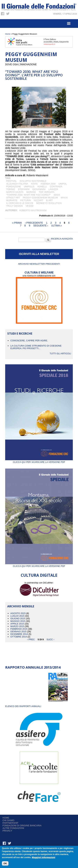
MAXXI (64, 198)
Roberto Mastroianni (33, 210)
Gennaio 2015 (18, 631)
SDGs (57, 195)
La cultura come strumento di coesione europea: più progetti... (36, 347)
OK (5, 864)
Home (8, 34)
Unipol (63, 184)
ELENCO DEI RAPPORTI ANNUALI (23, 706)
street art (13, 198)
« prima (17, 223)
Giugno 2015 (18, 619)
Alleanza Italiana (17, 184)
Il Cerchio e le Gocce (20, 203)
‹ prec (31, 639)
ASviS (34, 184)
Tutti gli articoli (60, 354)
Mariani (31, 192)
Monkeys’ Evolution (49, 203)
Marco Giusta (15, 192)
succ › (50, 639)
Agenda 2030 (48, 184)
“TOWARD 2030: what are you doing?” (28, 195)
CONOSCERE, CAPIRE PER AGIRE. (29, 341)
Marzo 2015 (17, 626)
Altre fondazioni (13, 828)
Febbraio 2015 (19, 629)
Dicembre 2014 (19, 634)
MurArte (12, 200)
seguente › (41, 226)
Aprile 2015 (17, 624)
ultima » (56, 226)
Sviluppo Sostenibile (33, 181)
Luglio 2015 (17, 616)
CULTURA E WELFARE (39, 272)
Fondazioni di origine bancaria (22, 826)
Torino (11, 189)
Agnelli (42, 186)
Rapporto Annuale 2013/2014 (33, 667)
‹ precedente (34, 223)
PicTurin (26, 200)
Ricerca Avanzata (62, 239)
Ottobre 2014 (19, 637)
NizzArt (38, 200)
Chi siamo (8, 820)
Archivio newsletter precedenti (39, 264)
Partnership (10, 823)
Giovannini (39, 189)
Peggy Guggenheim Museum (40, 198)
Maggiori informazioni (43, 858)
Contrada (56, 186)
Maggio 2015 (18, 621)
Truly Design (14, 206)
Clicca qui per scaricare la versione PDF (39, 461)
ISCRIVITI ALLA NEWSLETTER (39, 254)
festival (11, 181)
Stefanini (24, 189)
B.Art (49, 200)
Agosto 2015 (18, 613)
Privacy (7, 831)
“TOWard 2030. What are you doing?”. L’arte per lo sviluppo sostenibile (34, 75)
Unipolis (29, 186)
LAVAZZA (53, 189)
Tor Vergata (47, 192)
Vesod (30, 206)
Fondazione (14, 186)
